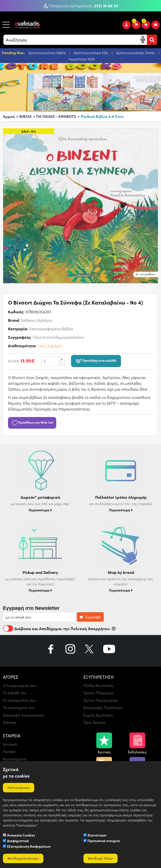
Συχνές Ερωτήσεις (98, 715)
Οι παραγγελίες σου (20, 700)
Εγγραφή (90, 617)
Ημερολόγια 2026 (82, 59)
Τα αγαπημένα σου (19, 707)
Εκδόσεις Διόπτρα (36, 320)
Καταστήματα (15, 759)
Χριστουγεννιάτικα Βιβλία (48, 53)
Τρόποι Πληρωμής (98, 693)
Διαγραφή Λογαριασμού (23, 715)
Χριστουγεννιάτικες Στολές (136, 53)
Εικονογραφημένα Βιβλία (51, 329)
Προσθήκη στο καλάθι (96, 361)
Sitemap (10, 722)
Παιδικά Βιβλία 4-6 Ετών (102, 116)
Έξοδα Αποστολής (99, 685)
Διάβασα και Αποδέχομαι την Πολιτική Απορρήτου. (59, 628)
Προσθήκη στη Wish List (32, 422)
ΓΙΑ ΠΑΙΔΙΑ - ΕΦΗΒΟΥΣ (56, 116)
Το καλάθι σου (15, 693)
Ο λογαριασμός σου (20, 685)
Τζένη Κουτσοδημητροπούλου (58, 337)
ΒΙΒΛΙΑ (25, 116)
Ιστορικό (10, 744)
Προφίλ (9, 751)
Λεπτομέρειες (19, 788)
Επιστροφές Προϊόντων (103, 707)
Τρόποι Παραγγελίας (101, 700)
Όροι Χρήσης (94, 722)
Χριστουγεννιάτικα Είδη (91, 53)
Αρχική (9, 116)
